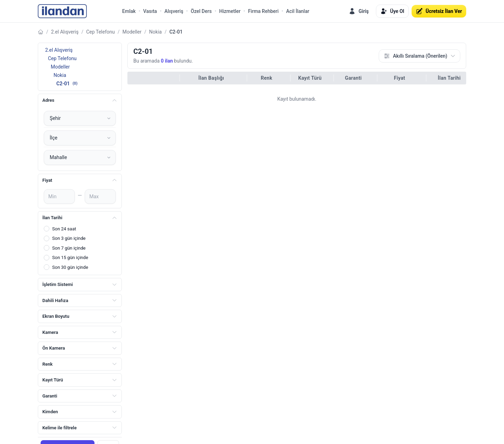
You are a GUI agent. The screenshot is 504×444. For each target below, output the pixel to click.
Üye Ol (392, 11)
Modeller (132, 32)
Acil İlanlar (298, 11)
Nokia (155, 32)
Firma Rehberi (263, 11)
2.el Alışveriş (65, 32)
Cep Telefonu (100, 32)
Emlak (129, 11)
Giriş (359, 11)
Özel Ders (201, 11)
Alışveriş (174, 11)
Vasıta (150, 11)
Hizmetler (230, 11)
